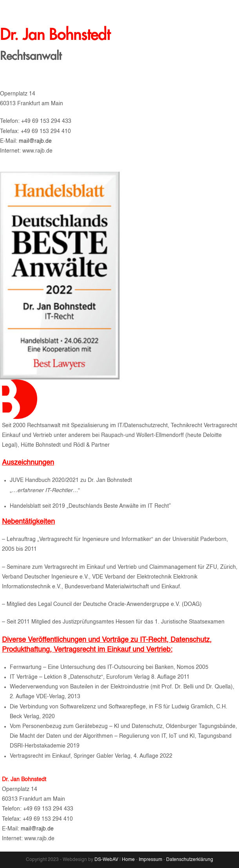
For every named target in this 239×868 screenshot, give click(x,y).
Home (128, 860)
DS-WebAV (107, 860)
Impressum (150, 860)
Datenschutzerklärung (190, 860)
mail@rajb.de (42, 141)
